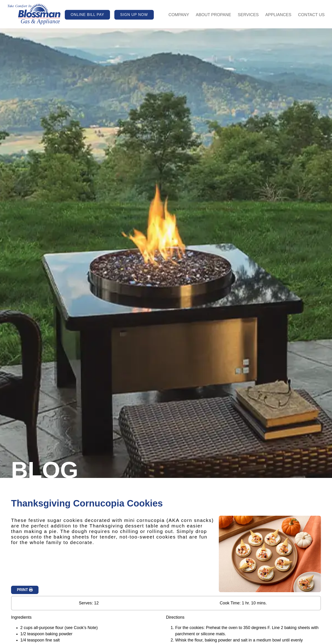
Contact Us (311, 15)
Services (248, 15)
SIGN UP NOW (134, 15)
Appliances (278, 15)
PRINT (25, 590)
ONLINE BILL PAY (87, 15)
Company (179, 15)
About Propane (213, 15)
